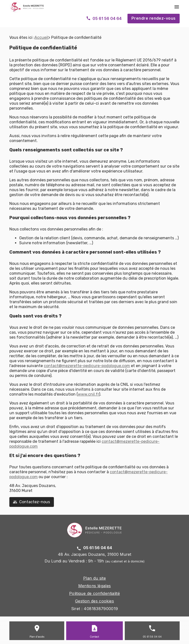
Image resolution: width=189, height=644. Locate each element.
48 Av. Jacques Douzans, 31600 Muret (94, 554)
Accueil (41, 37)
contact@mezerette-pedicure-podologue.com (87, 366)
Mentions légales (95, 586)
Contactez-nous (31, 502)
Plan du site (94, 578)
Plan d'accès (37, 637)
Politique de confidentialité (94, 593)
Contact (94, 637)
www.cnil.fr (88, 394)
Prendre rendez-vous (154, 18)
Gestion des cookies (94, 601)
